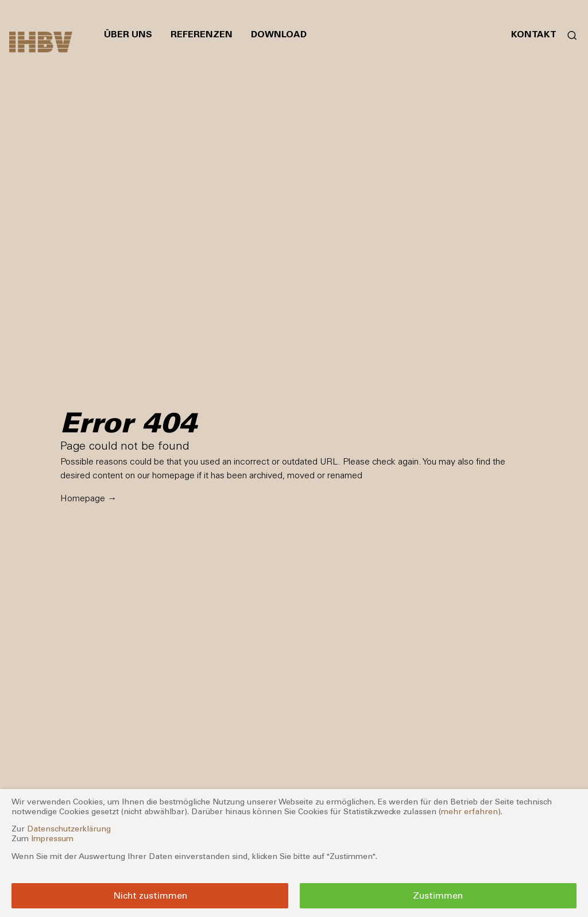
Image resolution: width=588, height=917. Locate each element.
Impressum (52, 839)
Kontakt (534, 34)
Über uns (128, 34)
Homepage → (88, 498)
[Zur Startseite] (41, 42)
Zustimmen (438, 895)
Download (279, 34)
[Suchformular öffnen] (568, 34)
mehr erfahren (469, 812)
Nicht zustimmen (150, 895)
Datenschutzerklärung (69, 829)
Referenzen (202, 34)
